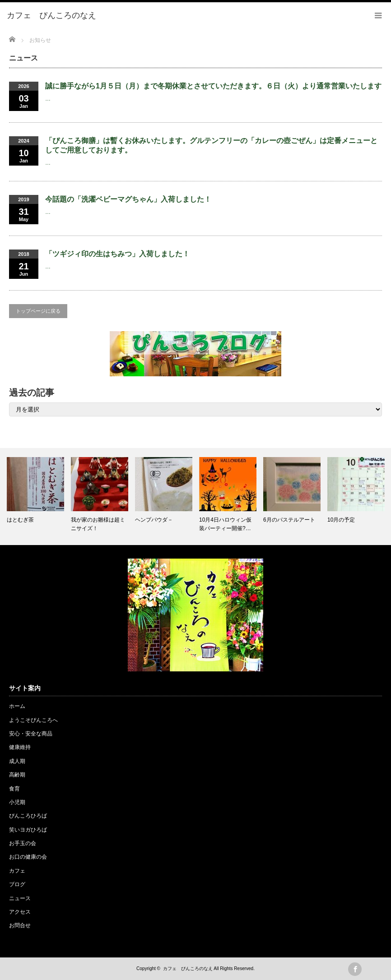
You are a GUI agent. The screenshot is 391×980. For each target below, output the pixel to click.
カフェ (17, 871)
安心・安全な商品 (31, 734)
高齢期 (17, 775)
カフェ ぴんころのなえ (188, 968)
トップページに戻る (38, 311)
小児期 (17, 802)
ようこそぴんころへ (33, 720)
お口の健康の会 (28, 857)
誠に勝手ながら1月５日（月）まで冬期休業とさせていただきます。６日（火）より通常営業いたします (213, 86)
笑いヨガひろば (28, 830)
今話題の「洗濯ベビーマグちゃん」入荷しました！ (128, 199)
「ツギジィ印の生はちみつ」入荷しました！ (117, 254)
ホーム (17, 706)
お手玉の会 (23, 843)
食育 (14, 789)
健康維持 (20, 747)
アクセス (20, 912)
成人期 (17, 761)
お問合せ (20, 925)
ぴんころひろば (28, 816)
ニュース (20, 898)
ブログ (17, 884)
